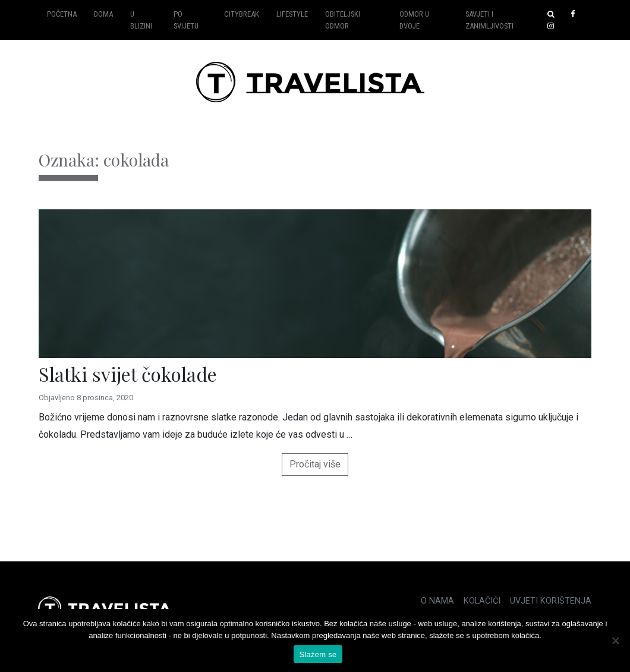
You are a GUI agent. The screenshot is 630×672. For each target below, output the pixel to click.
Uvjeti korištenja (551, 601)
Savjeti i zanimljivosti (489, 20)
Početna (62, 14)
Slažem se (318, 654)
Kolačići (482, 601)
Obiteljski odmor (343, 20)
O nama (437, 601)
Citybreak (242, 14)
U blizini (141, 20)
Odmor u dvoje (414, 20)
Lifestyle (292, 14)
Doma (103, 14)
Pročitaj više (315, 464)
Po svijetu (186, 20)
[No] (615, 640)
